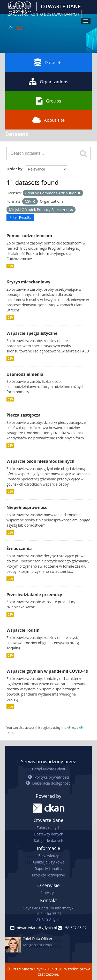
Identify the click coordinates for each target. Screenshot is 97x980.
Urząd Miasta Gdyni (48, 769)
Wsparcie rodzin (23, 630)
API (69, 727)
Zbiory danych (48, 828)
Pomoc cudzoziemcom (29, 236)
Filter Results (20, 217)
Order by (14, 169)
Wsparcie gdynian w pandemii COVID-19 (47, 671)
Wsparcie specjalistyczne (32, 333)
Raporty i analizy (48, 869)
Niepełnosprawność (27, 507)
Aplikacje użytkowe (48, 862)
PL (12, 28)
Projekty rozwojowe (49, 875)
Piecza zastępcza (24, 415)
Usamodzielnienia (25, 374)
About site (48, 120)
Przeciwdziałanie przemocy (34, 595)
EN (19, 28)
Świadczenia (19, 548)
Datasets (48, 62)
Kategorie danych (48, 841)
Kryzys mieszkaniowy (28, 282)
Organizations (48, 81)
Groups (48, 101)
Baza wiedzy (48, 856)
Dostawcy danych (48, 834)
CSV (10, 266)
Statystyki (48, 893)
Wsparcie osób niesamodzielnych (40, 461)
